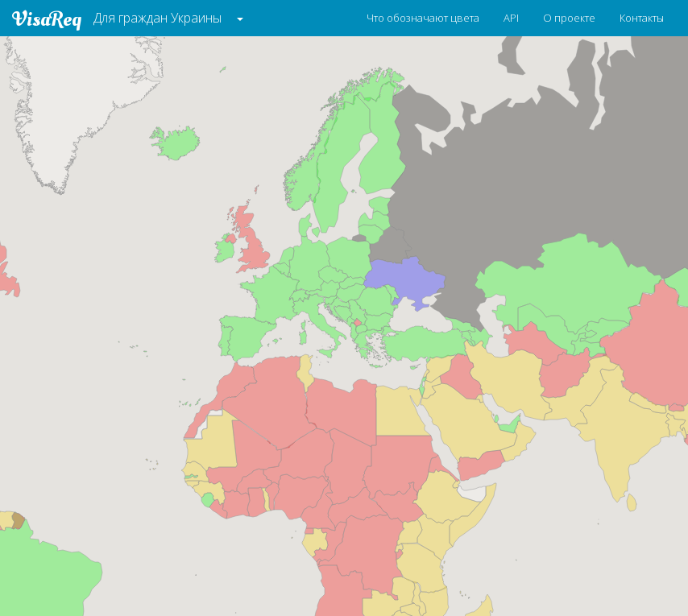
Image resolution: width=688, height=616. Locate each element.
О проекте (569, 18)
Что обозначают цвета (423, 18)
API (511, 18)
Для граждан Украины (157, 18)
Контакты (642, 18)
